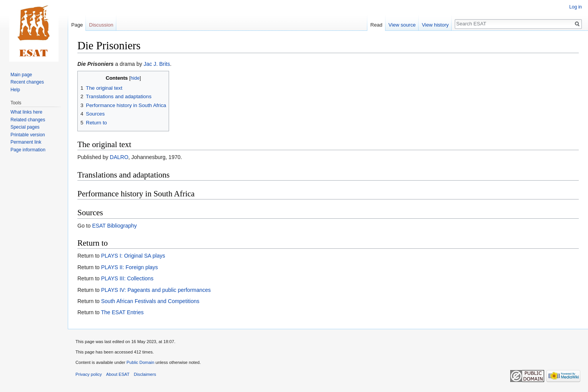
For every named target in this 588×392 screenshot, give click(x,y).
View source (402, 25)
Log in (575, 7)
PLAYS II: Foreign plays (129, 267)
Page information (28, 150)
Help (15, 90)
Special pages (25, 127)
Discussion (101, 25)
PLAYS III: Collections (127, 278)
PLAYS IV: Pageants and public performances (156, 290)
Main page (21, 75)
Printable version (28, 135)
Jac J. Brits (157, 64)
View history (435, 25)
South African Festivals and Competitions (150, 301)
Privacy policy (89, 374)
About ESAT (118, 374)
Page (77, 25)
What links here (26, 112)
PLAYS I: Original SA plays (133, 256)
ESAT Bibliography (114, 226)
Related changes (28, 120)
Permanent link (26, 142)
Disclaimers (145, 374)
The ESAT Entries (122, 312)
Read (376, 25)
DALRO (119, 157)
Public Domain (140, 362)
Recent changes (27, 82)
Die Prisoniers (95, 64)
